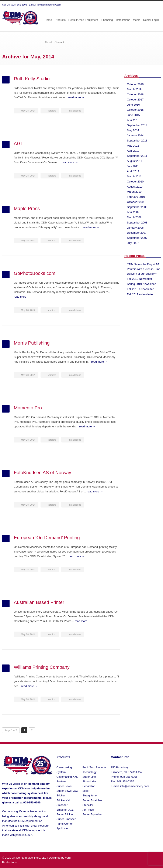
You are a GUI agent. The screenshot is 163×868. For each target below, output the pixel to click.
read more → (76, 97)
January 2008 (135, 228)
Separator (89, 786)
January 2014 (135, 135)
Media (137, 20)
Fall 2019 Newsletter (140, 279)
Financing (107, 20)
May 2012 (133, 146)
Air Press (88, 810)
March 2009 (134, 217)
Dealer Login (151, 20)
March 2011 (134, 176)
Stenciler (88, 805)
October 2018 (135, 94)
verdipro (52, 111)
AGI (18, 143)
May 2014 (133, 130)
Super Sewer (64, 786)
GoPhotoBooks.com (35, 273)
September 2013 (137, 141)
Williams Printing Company (42, 667)
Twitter (140, 5)
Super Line (89, 777)
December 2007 (137, 233)
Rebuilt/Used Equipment (83, 20)
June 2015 (133, 115)
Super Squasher (93, 814)
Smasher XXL (65, 810)
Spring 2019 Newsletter (141, 284)
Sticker (61, 795)
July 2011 (133, 166)
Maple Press (27, 209)
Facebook (148, 5)
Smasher (62, 805)
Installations (123, 20)
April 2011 (133, 171)
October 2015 (135, 110)
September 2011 (137, 156)
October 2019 (135, 84)
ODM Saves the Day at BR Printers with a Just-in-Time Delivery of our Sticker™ (144, 269)
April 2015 (133, 120)
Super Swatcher (92, 800)
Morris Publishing (32, 343)
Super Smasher (66, 819)
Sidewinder (89, 781)
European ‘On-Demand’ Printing (47, 538)
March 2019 (134, 89)
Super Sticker (65, 814)
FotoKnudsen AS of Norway (42, 473)
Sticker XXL (64, 800)
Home (48, 20)
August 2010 (135, 187)
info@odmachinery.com (135, 786)
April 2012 (133, 151)
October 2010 (135, 182)
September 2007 (137, 238)
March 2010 (134, 192)
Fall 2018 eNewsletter (140, 289)
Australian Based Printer (39, 602)
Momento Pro (28, 408)
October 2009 (135, 202)
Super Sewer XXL (67, 791)
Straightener (90, 795)
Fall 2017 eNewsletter (140, 294)
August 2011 (135, 161)
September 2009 (137, 207)
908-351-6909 (32, 802)
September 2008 (137, 223)
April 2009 (133, 212)
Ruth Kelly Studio (32, 79)
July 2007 (133, 243)
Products (60, 20)
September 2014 (137, 125)
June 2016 (133, 105)
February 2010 (136, 197)
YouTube (157, 5)
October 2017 (135, 100)
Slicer (86, 791)
